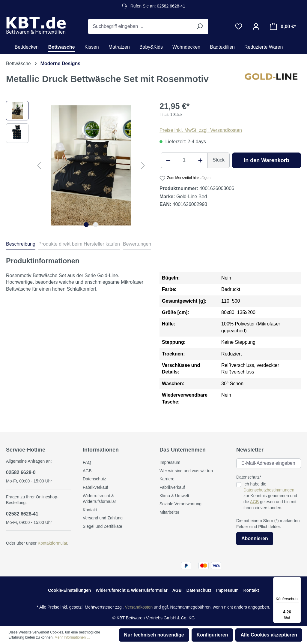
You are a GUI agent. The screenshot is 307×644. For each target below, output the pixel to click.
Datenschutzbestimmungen (269, 490)
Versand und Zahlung (103, 518)
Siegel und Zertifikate (103, 526)
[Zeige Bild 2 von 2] (96, 225)
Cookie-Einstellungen (69, 590)
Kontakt (90, 510)
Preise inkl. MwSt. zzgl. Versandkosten (201, 130)
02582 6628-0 (21, 472)
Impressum (170, 462)
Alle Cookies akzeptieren (269, 635)
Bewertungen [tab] (137, 244)
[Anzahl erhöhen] (201, 160)
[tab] (21, 245)
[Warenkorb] (283, 26)
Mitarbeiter (169, 512)
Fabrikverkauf (95, 487)
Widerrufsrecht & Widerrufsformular (131, 590)
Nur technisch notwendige (154, 635)
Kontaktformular (52, 543)
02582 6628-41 (22, 514)
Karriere (167, 479)
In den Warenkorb (266, 160)
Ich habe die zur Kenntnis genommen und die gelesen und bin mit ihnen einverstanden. (270, 496)
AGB (87, 471)
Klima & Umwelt (174, 496)
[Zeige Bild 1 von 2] (86, 225)
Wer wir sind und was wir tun (186, 471)
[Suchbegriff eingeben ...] (140, 26)
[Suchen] (199, 26)
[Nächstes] (143, 166)
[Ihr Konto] (256, 26)
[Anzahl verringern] (168, 160)
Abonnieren (255, 538)
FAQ (87, 462)
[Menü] (297, 580)
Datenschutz (94, 479)
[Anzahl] (184, 160)
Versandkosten (139, 607)
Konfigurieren (212, 635)
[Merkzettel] (239, 26)
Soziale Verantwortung (180, 504)
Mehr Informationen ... (72, 637)
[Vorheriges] (39, 166)
